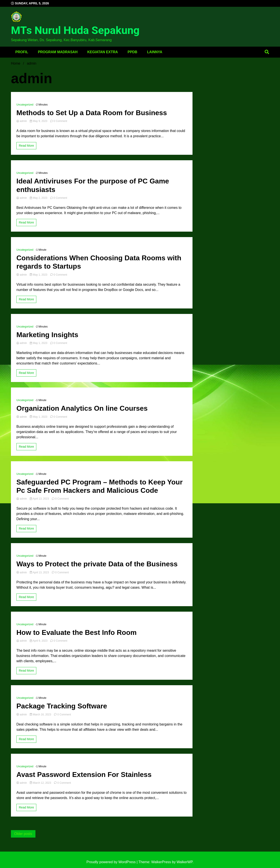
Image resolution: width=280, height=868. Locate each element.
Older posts (23, 834)
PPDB (132, 52)
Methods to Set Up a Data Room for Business (92, 113)
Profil (22, 52)
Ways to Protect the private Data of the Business (97, 564)
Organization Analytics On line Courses (82, 408)
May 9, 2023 (39, 121)
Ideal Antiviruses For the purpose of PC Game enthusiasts (93, 185)
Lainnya (155, 52)
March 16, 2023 (41, 715)
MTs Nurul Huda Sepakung (75, 30)
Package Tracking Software (62, 706)
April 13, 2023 (40, 499)
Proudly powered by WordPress (111, 862)
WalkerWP (185, 862)
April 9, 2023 (39, 641)
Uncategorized (25, 105)
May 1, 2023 (39, 275)
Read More (26, 146)
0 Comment (60, 121)
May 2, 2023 (39, 198)
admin (22, 121)
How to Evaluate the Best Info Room (76, 632)
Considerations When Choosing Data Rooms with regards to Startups (99, 262)
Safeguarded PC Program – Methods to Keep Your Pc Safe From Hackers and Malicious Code (100, 486)
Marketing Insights (47, 335)
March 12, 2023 (41, 783)
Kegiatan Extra (103, 52)
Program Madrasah (58, 52)
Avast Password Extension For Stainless (84, 775)
